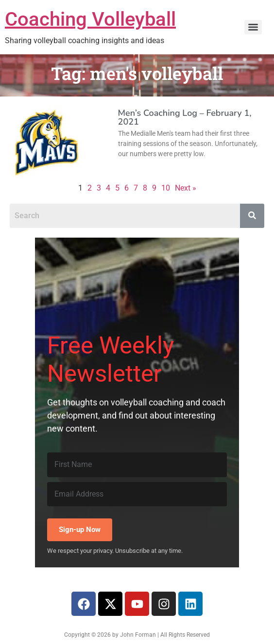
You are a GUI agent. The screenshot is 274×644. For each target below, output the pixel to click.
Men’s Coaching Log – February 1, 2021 (185, 117)
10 (166, 188)
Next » (186, 188)
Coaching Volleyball (90, 19)
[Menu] (253, 27)
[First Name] (137, 465)
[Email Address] (137, 494)
